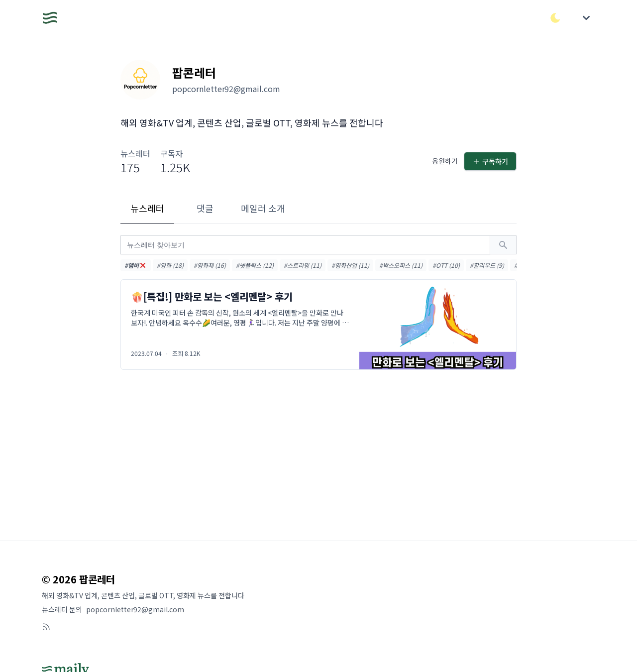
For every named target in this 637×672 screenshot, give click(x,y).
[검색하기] (503, 245)
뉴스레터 (147, 208)
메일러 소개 (263, 208)
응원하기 (445, 161)
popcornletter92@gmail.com (135, 609)
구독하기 (490, 161)
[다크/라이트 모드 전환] (555, 18)
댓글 (205, 208)
